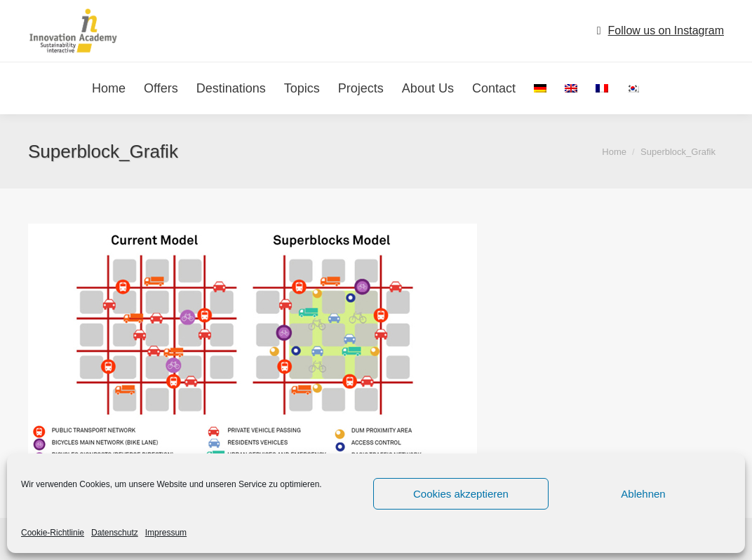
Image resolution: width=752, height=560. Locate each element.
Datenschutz (115, 533)
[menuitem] (540, 88)
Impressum (166, 533)
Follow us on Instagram (666, 30)
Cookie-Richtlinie (53, 533)
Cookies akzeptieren (461, 494)
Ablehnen (643, 494)
